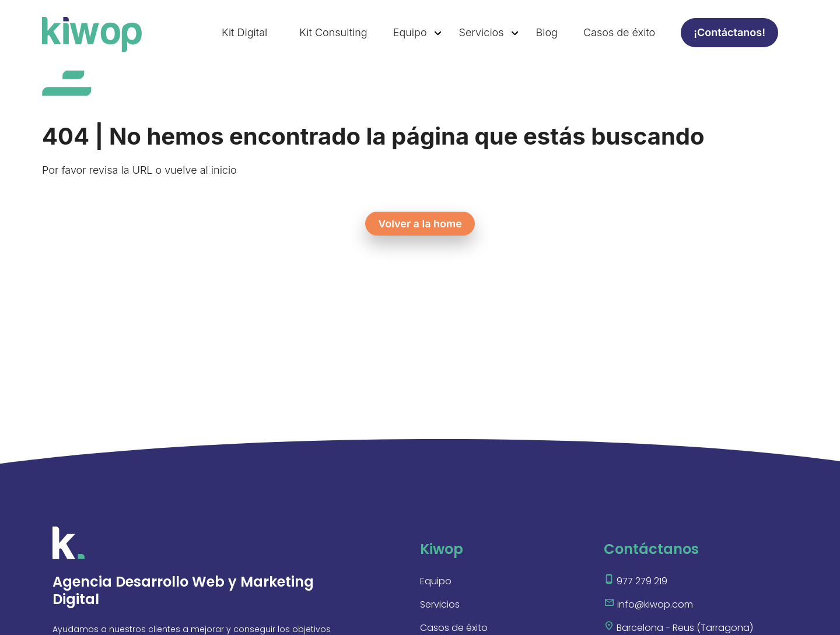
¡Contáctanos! (729, 32)
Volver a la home (420, 224)
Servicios (482, 32)
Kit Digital (244, 32)
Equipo (410, 32)
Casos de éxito (619, 32)
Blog (547, 32)
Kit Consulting (333, 32)
